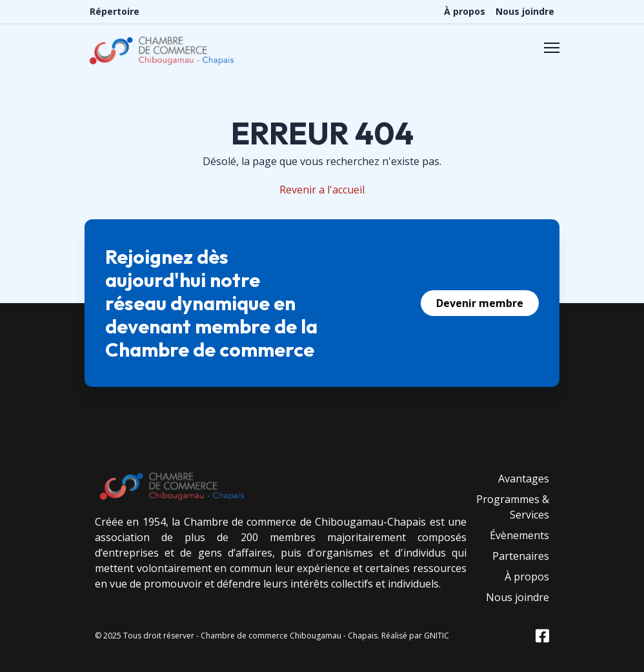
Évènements (519, 535)
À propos (465, 11)
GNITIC (437, 636)
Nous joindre (525, 11)
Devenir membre (480, 303)
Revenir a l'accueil (322, 190)
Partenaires (521, 556)
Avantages (524, 479)
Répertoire (115, 11)
